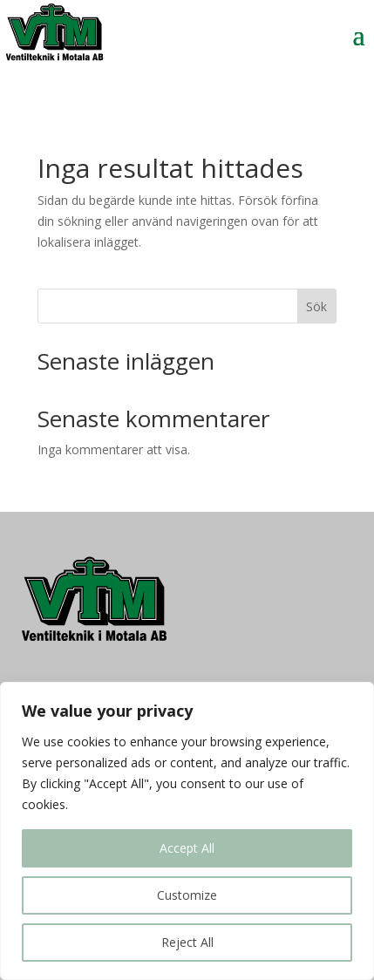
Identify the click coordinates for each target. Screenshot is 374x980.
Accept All (187, 848)
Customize (187, 895)
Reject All (187, 942)
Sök (316, 306)
